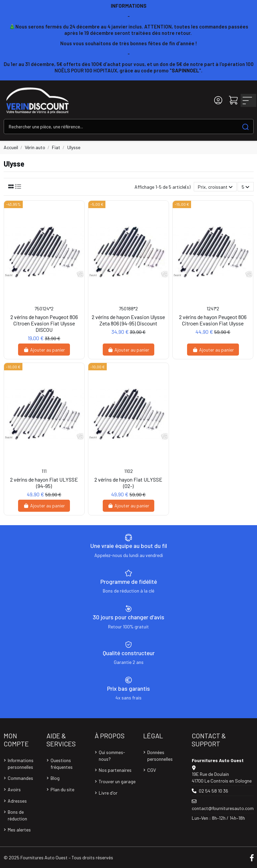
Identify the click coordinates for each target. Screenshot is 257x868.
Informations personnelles (21, 764)
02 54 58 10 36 (213, 791)
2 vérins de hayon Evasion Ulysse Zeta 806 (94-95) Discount (128, 320)
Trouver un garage (117, 781)
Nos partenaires (115, 770)
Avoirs (14, 789)
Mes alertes (19, 830)
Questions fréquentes (62, 764)
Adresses (17, 801)
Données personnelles (160, 756)
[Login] (218, 100)
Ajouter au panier (44, 350)
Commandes (20, 778)
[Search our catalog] (245, 127)
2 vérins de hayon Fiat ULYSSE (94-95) (44, 483)
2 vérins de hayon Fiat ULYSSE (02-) (128, 483)
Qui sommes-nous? (112, 756)
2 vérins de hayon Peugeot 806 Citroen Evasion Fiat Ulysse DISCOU (44, 323)
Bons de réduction (17, 815)
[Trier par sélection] (215, 187)
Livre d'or (108, 793)
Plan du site (62, 789)
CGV (152, 770)
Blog (55, 778)
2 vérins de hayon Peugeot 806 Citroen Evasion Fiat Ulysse (213, 320)
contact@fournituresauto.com (223, 808)
